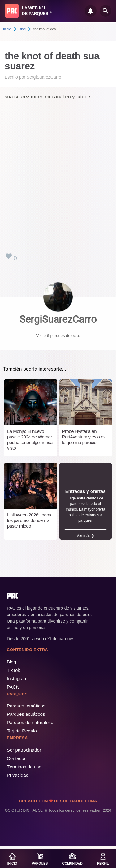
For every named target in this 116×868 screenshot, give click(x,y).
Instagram (17, 678)
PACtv (13, 687)
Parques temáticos (26, 706)
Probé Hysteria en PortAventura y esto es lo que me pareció (84, 437)
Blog (22, 29)
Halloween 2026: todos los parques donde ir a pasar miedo (29, 520)
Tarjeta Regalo (22, 731)
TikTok (13, 670)
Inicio (7, 29)
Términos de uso (24, 767)
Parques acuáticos (26, 714)
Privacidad (18, 775)
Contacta (16, 758)
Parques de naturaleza (30, 722)
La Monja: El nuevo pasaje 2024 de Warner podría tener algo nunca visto (30, 440)
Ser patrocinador (24, 750)
